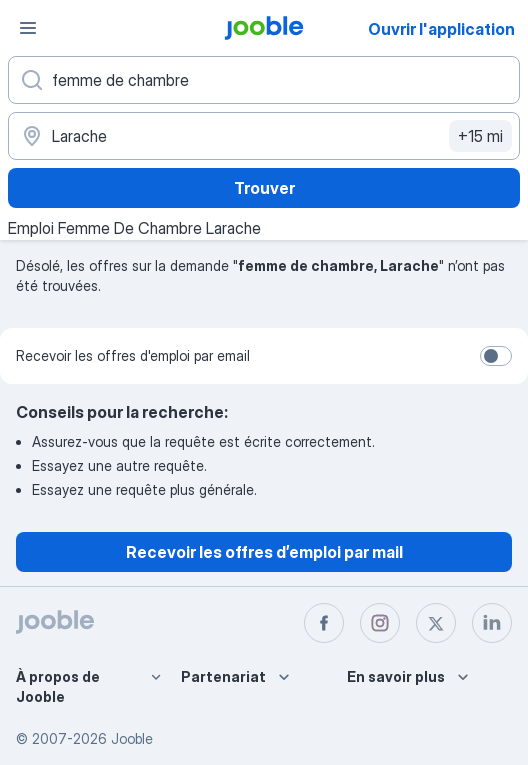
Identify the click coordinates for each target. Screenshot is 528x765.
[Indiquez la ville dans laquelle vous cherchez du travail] (264, 136)
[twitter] (436, 623)
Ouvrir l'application (441, 29)
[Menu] (28, 28)
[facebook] (324, 623)
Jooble (132, 738)
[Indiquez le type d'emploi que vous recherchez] (264, 80)
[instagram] (380, 623)
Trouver (264, 188)
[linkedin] (492, 623)
